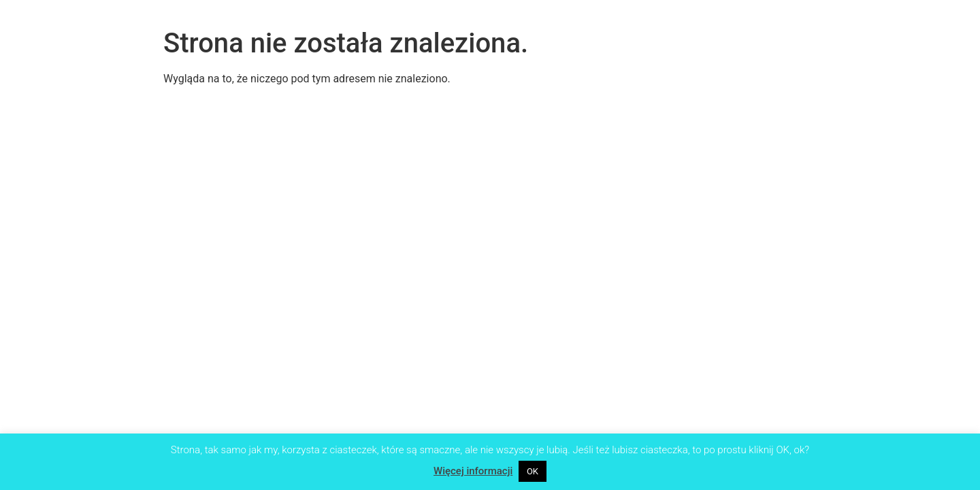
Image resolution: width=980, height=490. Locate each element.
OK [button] (533, 471)
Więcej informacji (473, 471)
